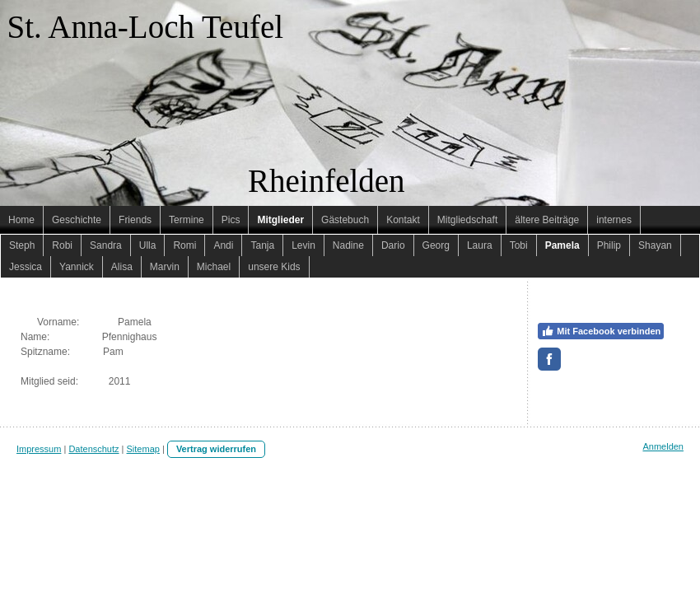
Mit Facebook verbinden (601, 331)
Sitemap (143, 449)
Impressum (39, 449)
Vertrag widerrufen (216, 449)
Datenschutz (93, 449)
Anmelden (663, 446)
